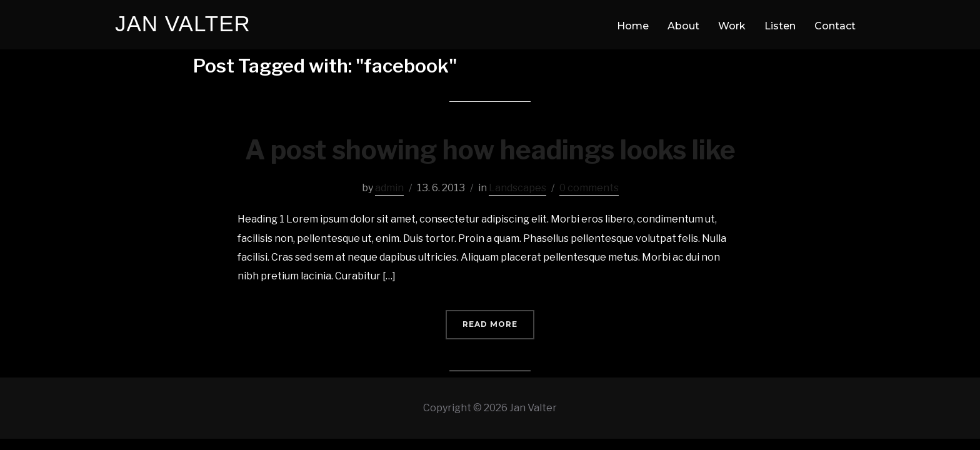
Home (633, 26)
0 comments (589, 188)
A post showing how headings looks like (490, 150)
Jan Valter (183, 23)
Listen (780, 26)
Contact (835, 26)
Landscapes (517, 188)
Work (732, 26)
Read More (490, 324)
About (683, 26)
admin (389, 188)
